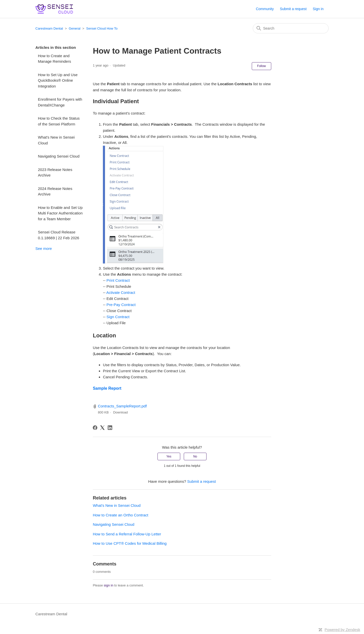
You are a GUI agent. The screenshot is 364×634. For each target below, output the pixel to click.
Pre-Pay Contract (121, 305)
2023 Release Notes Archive (55, 172)
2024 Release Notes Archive (55, 191)
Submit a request (293, 9)
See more (44, 248)
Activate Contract (121, 292)
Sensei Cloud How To (102, 28)
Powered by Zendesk (342, 630)
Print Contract (118, 280)
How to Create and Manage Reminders (54, 59)
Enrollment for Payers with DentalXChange (60, 102)
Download (121, 412)
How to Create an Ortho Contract (120, 515)
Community (265, 9)
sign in (109, 585)
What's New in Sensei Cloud (56, 140)
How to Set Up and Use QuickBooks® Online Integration (58, 80)
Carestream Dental (49, 28)
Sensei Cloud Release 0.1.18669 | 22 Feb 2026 (59, 235)
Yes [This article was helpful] (169, 456)
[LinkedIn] (110, 428)
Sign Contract (118, 317)
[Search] (291, 28)
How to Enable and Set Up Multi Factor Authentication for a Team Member (60, 213)
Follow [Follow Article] (261, 66)
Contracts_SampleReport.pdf (122, 406)
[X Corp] (102, 428)
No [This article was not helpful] (195, 456)
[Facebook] (95, 428)
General (75, 28)
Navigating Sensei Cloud (59, 156)
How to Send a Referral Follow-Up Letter (127, 534)
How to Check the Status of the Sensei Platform (59, 121)
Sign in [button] (318, 9)
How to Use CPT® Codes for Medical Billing (130, 543)
